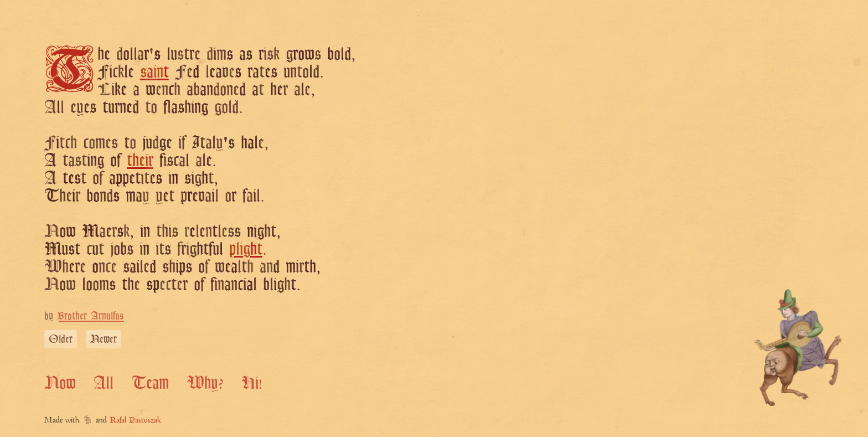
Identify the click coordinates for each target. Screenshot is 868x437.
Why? (205, 382)
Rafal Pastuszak (135, 421)
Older (61, 339)
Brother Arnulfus (91, 315)
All (104, 382)
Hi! (252, 382)
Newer (104, 339)
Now (60, 382)
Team (150, 382)
